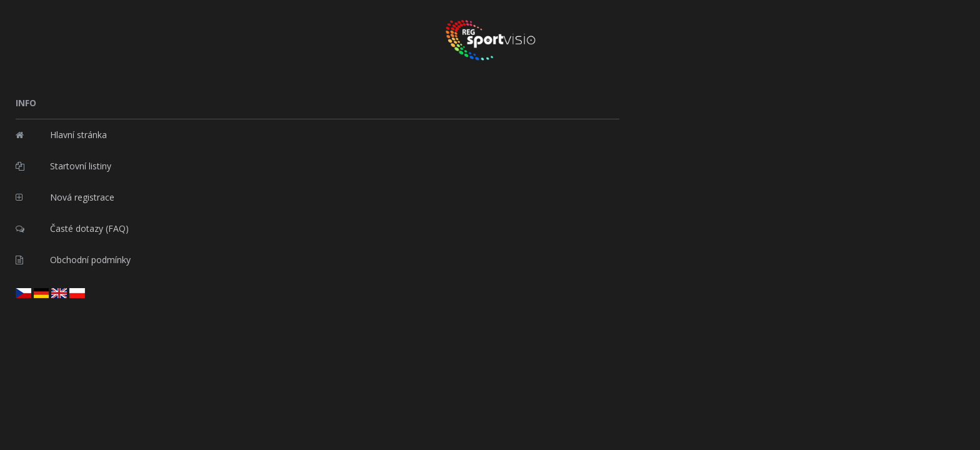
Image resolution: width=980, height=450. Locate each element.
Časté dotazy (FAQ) (72, 225)
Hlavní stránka (61, 132)
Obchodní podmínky (73, 257)
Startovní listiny (63, 163)
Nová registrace (65, 194)
